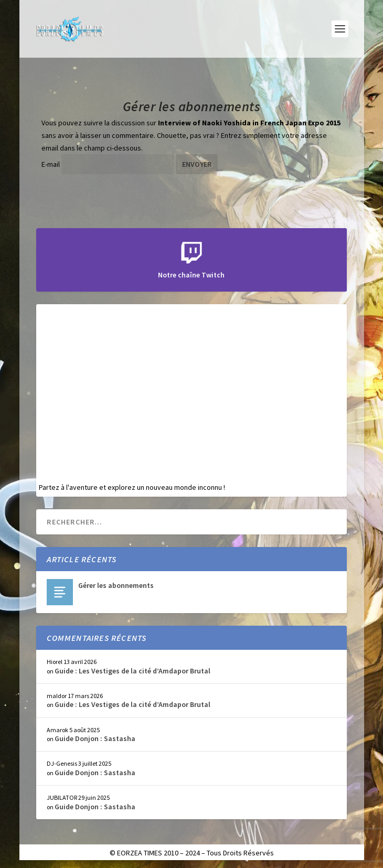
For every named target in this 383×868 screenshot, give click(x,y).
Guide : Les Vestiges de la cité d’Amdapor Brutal (132, 671)
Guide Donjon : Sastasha (95, 738)
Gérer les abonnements (116, 585)
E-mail (51, 164)
